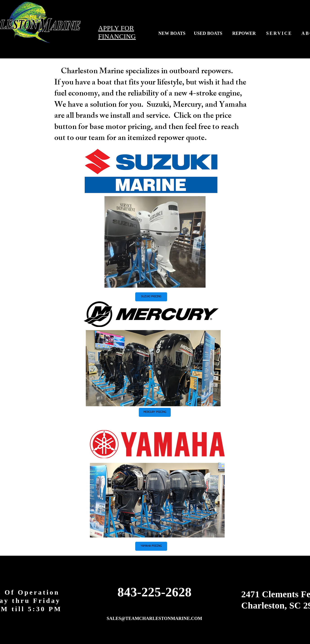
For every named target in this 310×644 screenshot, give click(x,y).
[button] (151, 297)
